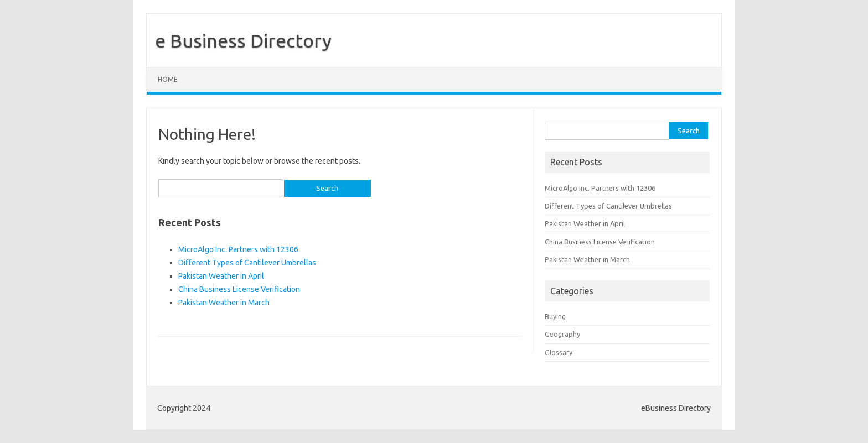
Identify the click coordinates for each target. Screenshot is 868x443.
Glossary (559, 352)
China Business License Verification (239, 289)
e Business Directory (243, 40)
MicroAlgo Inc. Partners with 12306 (238, 249)
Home (168, 79)
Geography (562, 334)
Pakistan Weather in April (221, 276)
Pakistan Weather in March (224, 303)
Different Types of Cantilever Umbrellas (247, 263)
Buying (555, 316)
